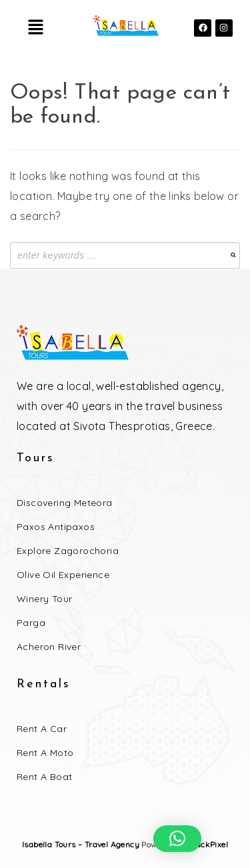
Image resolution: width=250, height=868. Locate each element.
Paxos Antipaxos (56, 527)
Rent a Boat (44, 777)
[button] (35, 28)
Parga (31, 623)
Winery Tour (44, 599)
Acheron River (49, 647)
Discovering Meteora (65, 503)
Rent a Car (42, 729)
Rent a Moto (45, 753)
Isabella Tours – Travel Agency (81, 844)
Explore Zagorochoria (68, 551)
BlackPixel (208, 844)
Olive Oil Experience (63, 575)
